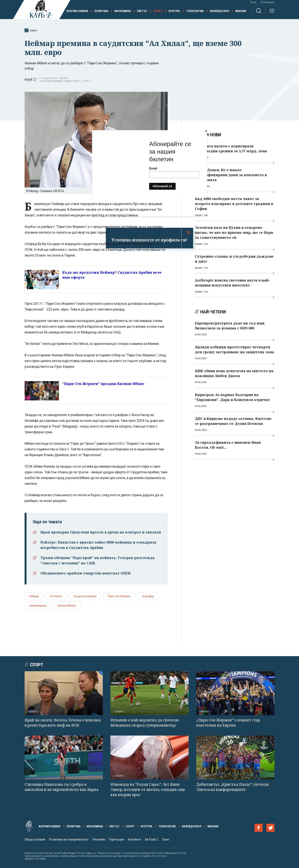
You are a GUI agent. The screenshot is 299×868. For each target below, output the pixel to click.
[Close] (206, 131)
